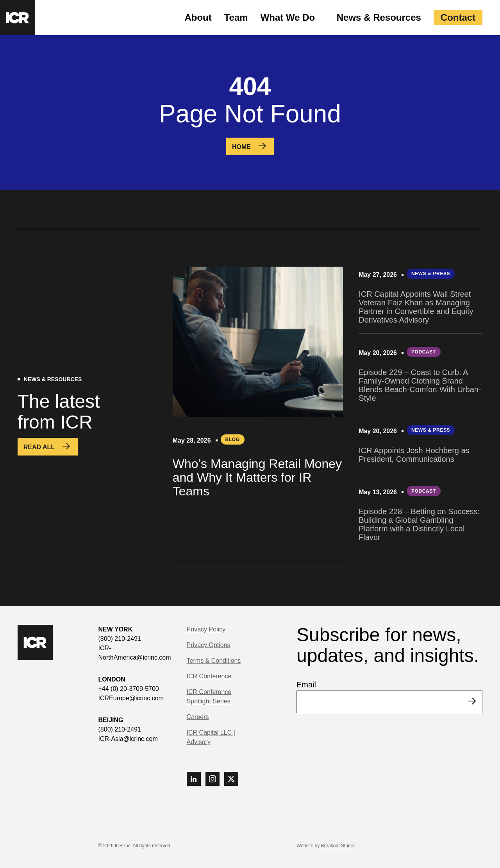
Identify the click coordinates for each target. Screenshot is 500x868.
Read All (39, 447)
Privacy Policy (206, 629)
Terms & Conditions (214, 661)
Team (236, 17)
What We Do (288, 17)
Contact (458, 17)
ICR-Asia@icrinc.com (128, 739)
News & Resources (379, 17)
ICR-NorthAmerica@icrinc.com (135, 653)
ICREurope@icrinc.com (131, 698)
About (198, 17)
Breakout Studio (338, 846)
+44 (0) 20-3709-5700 (129, 689)
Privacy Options (209, 645)
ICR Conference (209, 676)
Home (241, 147)
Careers (198, 717)
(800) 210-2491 (120, 639)
